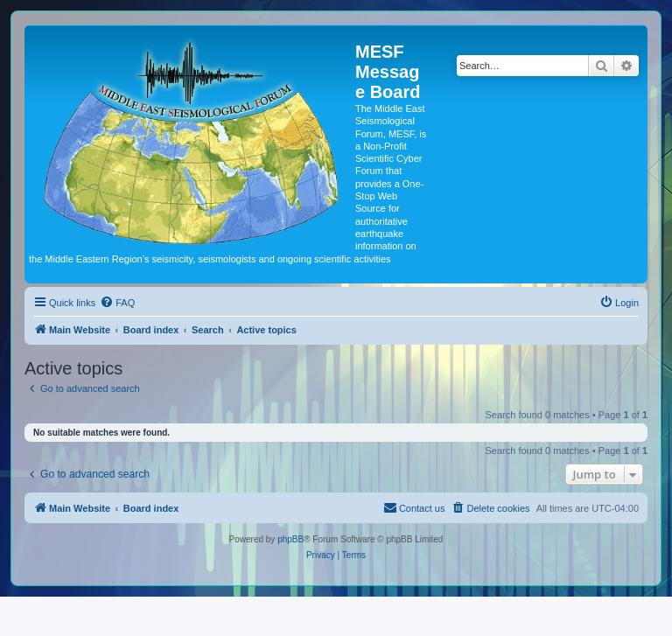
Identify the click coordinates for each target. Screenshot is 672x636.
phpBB (290, 539)
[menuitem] (117, 303)
